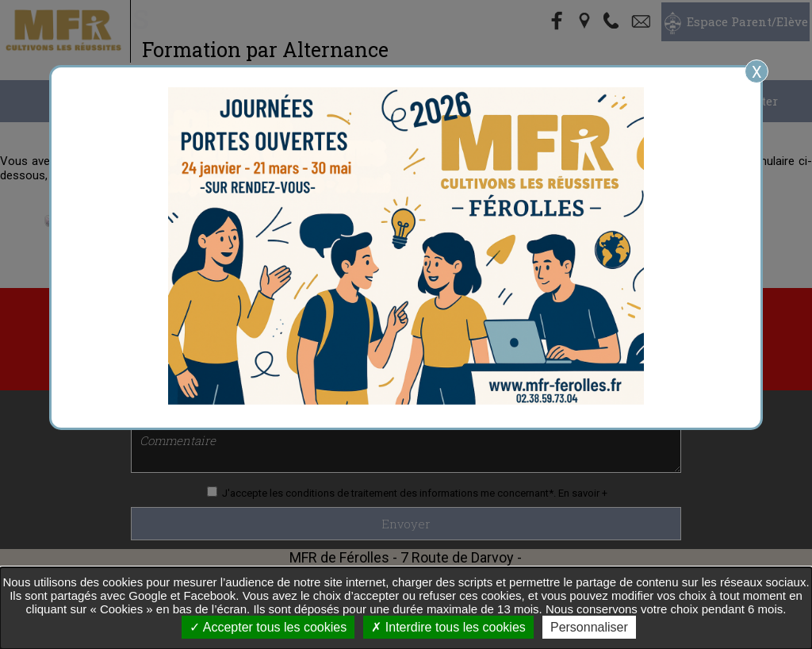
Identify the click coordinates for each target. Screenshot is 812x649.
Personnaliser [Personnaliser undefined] (589, 627)
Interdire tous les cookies (448, 627)
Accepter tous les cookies (268, 627)
